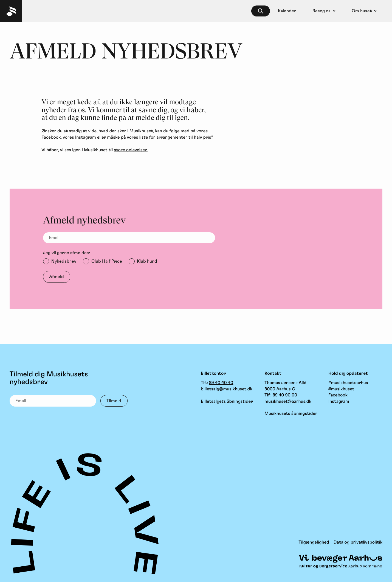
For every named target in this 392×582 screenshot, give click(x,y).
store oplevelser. (131, 150)
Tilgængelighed (314, 542)
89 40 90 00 (285, 395)
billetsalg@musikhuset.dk (227, 389)
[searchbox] (261, 11)
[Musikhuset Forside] (11, 11)
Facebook (51, 138)
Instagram (86, 138)
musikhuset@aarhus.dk (288, 402)
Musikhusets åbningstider (291, 414)
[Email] (129, 238)
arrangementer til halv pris (184, 138)
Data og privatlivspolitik (358, 542)
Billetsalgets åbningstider (227, 402)
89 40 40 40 (221, 383)
